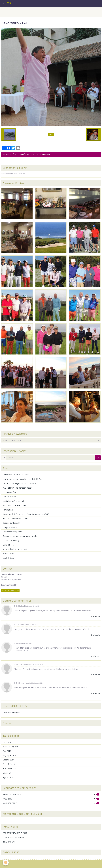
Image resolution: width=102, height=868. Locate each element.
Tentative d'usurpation (12, 532)
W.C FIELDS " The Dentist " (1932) (17, 488)
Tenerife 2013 (9, 764)
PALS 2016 (51, 799)
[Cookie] (6, 862)
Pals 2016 (7, 751)
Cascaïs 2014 (8, 760)
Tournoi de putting (11, 540)
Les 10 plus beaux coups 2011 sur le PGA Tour (23, 479)
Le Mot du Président (11, 712)
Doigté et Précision (11, 527)
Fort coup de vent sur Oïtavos (16, 519)
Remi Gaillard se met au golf (15, 549)
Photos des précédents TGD (15, 505)
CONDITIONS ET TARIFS (13, 837)
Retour (51, 134)
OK (98, 458)
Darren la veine (9, 497)
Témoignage (8, 510)
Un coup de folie (10, 492)
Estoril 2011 (8, 773)
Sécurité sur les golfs (12, 523)
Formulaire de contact (10, 591)
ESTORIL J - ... (8, 545)
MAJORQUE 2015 (51, 803)
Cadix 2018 (7, 742)
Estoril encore (9, 554)
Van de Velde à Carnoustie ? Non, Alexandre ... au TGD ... (27, 514)
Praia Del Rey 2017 (11, 747)
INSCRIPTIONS (9, 842)
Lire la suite (96, 616)
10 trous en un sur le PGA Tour (16, 475)
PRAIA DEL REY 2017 (51, 794)
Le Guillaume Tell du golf (13, 501)
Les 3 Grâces (8, 558)
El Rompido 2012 (10, 768)
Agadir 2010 (8, 777)
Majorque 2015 (9, 755)
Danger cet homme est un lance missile (20, 536)
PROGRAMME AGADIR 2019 (15, 833)
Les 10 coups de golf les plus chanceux (19, 483)
